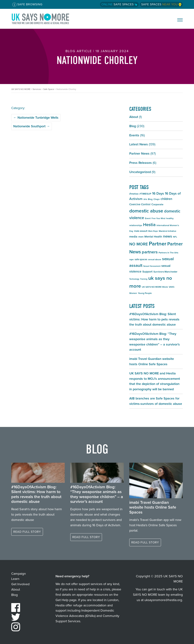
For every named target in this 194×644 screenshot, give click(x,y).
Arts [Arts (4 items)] (145, 199)
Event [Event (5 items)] (148, 218)
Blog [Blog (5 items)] (150, 199)
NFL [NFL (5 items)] (175, 237)
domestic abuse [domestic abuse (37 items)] (146, 211)
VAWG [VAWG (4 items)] (172, 287)
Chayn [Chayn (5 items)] (157, 199)
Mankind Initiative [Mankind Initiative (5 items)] (168, 231)
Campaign (19, 574)
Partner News (139, 153)
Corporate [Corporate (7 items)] (157, 204)
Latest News (139, 144)
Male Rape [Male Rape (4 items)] (153, 231)
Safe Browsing (27, 4)
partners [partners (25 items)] (150, 252)
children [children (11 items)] (166, 199)
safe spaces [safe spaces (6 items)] (141, 259)
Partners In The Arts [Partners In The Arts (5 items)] (168, 253)
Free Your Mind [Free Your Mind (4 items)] (158, 218)
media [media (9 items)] (133, 237)
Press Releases (141, 163)
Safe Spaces (119, 4)
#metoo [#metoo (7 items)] (134, 194)
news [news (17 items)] (168, 236)
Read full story (27, 532)
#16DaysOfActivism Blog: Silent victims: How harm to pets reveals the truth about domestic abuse (154, 319)
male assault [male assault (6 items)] (141, 231)
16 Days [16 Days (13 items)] (158, 193)
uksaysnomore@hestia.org (163, 600)
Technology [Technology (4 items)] (134, 279)
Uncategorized (140, 172)
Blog (133, 126)
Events (134, 135)
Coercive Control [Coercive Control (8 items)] (140, 204)
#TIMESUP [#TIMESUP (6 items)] (145, 194)
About (134, 117)
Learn (15, 579)
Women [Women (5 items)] (133, 293)
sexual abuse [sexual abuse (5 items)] (155, 259)
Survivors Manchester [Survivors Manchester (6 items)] (165, 272)
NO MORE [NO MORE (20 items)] (139, 244)
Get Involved (20, 584)
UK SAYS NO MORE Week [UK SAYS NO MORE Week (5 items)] (155, 287)
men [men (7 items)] (141, 237)
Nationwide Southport (32, 126)
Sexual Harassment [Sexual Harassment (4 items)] (152, 266)
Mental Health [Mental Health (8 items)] (153, 237)
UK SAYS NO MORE (44, 19)
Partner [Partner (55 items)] (158, 244)
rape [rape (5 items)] (131, 259)
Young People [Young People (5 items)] (145, 293)
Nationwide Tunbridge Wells (36, 118)
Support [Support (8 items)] (147, 272)
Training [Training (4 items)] (144, 279)
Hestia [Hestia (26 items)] (149, 225)
